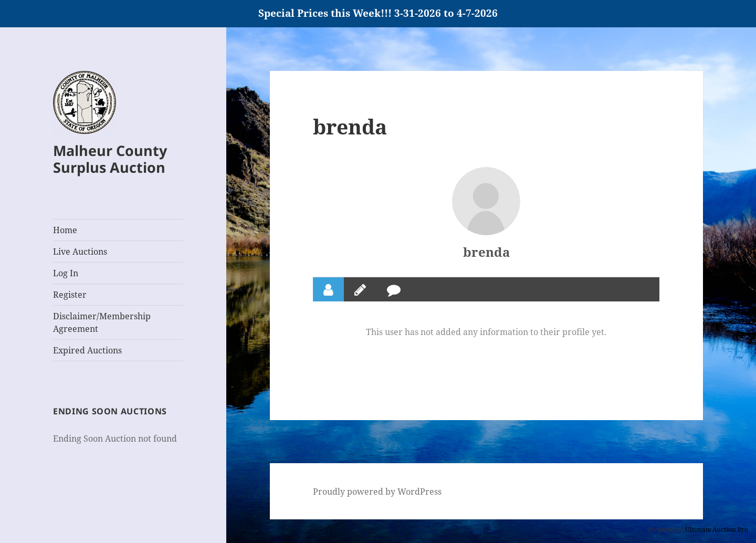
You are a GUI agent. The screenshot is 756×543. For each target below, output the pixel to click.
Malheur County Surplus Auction (110, 159)
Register (70, 295)
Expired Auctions (87, 350)
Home (65, 230)
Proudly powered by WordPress (377, 492)
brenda (486, 252)
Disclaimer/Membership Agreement (102, 322)
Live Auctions (80, 252)
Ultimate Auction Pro (717, 530)
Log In (66, 273)
